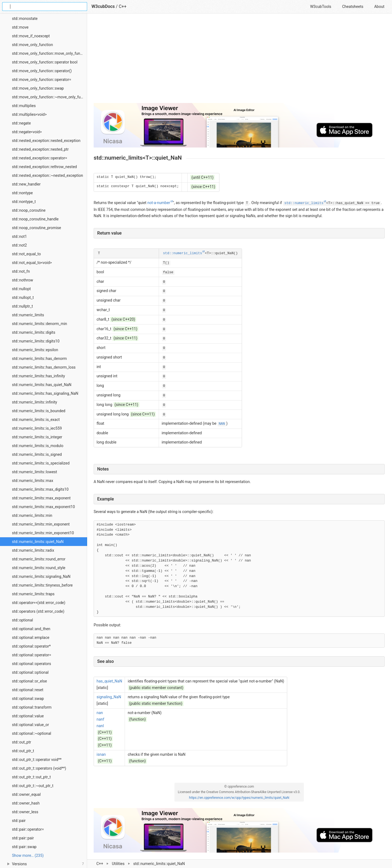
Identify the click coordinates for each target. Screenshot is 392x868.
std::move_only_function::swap (38, 88)
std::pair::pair (23, 838)
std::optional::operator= (32, 655)
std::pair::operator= (28, 829)
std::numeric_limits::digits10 (36, 341)
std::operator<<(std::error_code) (39, 603)
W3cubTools (321, 7)
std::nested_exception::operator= (40, 158)
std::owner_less (25, 812)
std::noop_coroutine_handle (35, 219)
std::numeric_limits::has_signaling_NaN (45, 393)
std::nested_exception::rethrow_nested (44, 167)
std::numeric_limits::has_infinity (39, 376)
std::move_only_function (32, 45)
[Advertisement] (239, 60)
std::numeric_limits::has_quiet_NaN (42, 385)
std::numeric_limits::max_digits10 (40, 489)
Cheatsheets (353, 7)
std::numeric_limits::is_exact (36, 420)
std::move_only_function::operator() (42, 71)
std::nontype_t (24, 202)
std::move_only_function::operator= (42, 80)
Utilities (118, 864)
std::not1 (19, 236)
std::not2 (19, 245)
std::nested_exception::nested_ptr (40, 149)
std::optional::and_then (31, 629)
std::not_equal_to (26, 254)
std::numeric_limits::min (32, 515)
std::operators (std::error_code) (38, 611)
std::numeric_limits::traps (33, 594)
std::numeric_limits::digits (34, 332)
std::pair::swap (24, 847)
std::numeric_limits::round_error (39, 559)
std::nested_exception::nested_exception (46, 141)
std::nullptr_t (22, 306)
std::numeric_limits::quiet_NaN (38, 542)
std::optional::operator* (31, 646)
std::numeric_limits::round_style (39, 568)
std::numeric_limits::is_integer (37, 437)
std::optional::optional (30, 672)
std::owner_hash (26, 803)
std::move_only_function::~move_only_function (50, 97)
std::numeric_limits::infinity (35, 402)
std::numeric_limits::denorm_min (39, 324)
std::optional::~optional (32, 733)
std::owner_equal (26, 794)
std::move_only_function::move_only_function (50, 53)
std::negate (21, 123)
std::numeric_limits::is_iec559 (37, 428)
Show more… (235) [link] (28, 855)
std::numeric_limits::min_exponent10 (43, 533)
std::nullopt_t (23, 298)
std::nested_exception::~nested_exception (48, 175)
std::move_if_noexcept (31, 36)
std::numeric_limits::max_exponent (41, 498)
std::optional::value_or (30, 725)
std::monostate (25, 19)
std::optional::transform (32, 707)
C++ (100, 864)
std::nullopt (21, 289)
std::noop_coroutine (29, 210)
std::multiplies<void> (29, 114)
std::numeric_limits (28, 315)
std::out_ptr (22, 742)
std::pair (19, 821)
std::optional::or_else (29, 681)
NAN (222, 424)
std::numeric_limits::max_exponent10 (43, 507)
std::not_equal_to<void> (32, 263)
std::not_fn (21, 271)
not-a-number (159, 203)
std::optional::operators (32, 664)
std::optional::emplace (31, 638)
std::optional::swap (28, 699)
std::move (20, 27)
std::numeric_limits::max (33, 481)
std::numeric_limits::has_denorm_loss (44, 367)
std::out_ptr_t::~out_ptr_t (33, 786)
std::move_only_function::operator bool (45, 62)
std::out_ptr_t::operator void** (37, 760)
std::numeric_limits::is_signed (37, 454)
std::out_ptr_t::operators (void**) (39, 768)
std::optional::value (28, 716)
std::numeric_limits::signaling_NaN (41, 576)
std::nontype (22, 193)
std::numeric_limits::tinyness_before (42, 585)
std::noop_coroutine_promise (36, 228)
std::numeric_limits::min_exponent (41, 524)
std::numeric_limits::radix (33, 550)
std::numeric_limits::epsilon (35, 350)
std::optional (22, 620)
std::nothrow (23, 280)
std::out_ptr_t (23, 751)
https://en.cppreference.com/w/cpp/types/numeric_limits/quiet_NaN (239, 798)
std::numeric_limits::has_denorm (39, 359)
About (379, 7)
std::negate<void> (27, 132)
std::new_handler (26, 184)
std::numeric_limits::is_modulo (38, 446)
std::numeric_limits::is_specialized (41, 463)
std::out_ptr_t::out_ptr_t (31, 777)
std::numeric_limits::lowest (35, 472)
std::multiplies (24, 106)
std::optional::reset (28, 690)
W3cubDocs (103, 6)
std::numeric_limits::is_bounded (39, 411)
